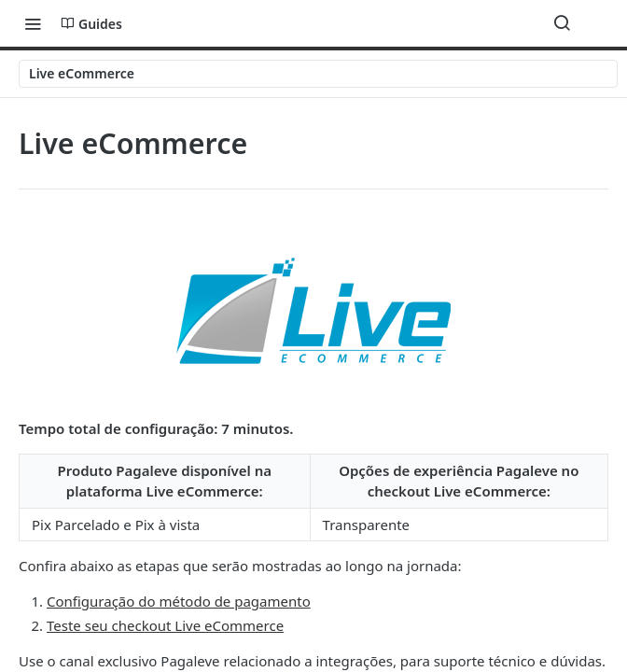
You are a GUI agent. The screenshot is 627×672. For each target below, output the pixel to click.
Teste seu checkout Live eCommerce (165, 625)
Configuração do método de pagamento (179, 601)
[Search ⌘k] (562, 23)
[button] (313, 311)
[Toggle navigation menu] (33, 23)
